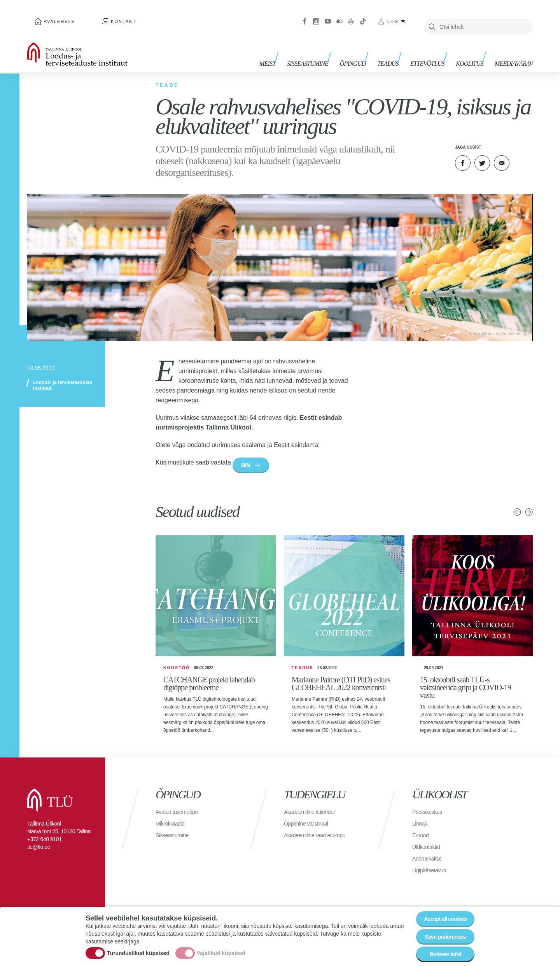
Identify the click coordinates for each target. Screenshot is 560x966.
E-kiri (502, 152)
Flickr (339, 16)
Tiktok (363, 16)
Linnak (421, 829)
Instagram (316, 16)
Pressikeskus (429, 818)
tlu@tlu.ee (39, 853)
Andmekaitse (429, 864)
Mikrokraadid (172, 829)
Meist (290, 50)
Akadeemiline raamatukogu (319, 841)
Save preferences (441, 931)
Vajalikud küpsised (221, 948)
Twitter (482, 152)
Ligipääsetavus (432, 876)
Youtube (328, 16)
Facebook (304, 16)
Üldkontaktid (428, 853)
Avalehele (52, 16)
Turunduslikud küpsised (138, 948)
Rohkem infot (440, 952)
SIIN (248, 456)
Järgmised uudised (529, 505)
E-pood (422, 841)
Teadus (399, 50)
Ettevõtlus (435, 50)
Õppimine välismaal (309, 829)
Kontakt (101, 16)
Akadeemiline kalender (313, 818)
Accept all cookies (440, 909)
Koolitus (473, 50)
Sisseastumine (327, 50)
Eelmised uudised (517, 505)
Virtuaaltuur (351, 16)
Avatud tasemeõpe (180, 818)
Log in (397, 16)
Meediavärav (514, 50)
